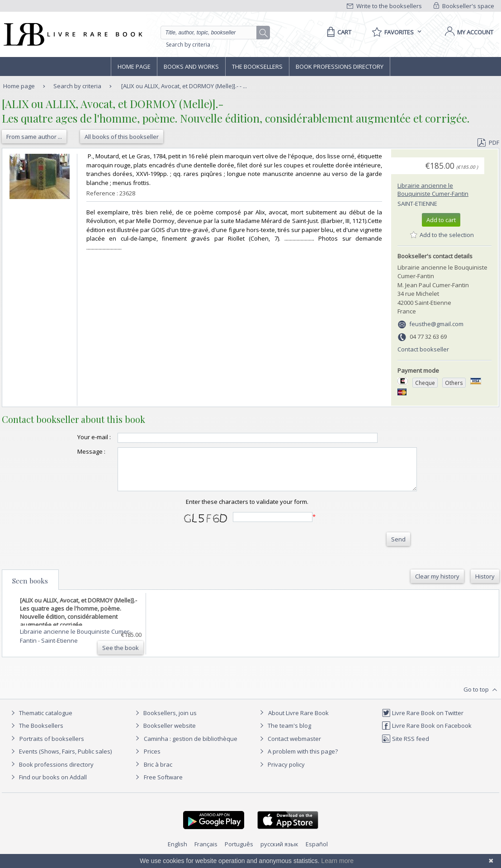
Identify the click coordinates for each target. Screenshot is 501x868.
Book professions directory (340, 66)
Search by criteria (188, 45)
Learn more (337, 861)
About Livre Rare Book (298, 721)
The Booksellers (257, 66)
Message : (73, 451)
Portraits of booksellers (52, 747)
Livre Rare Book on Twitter (423, 721)
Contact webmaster (289, 747)
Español (317, 852)
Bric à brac (158, 773)
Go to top (481, 698)
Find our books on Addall (48, 785)
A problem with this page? (298, 759)
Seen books (30, 589)
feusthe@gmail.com (436, 324)
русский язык (279, 852)
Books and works (191, 66)
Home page (134, 66)
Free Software (163, 785)
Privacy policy (281, 773)
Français (206, 852)
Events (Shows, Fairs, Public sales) (60, 759)
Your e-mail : (76, 437)
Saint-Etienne (417, 204)
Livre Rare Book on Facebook (427, 734)
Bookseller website (164, 734)
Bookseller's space (464, 6)
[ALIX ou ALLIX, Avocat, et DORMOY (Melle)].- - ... (184, 86)
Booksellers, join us (165, 721)
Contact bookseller (423, 349)
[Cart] (338, 32)
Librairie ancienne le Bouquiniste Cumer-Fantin (433, 190)
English (177, 852)
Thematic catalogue (40, 721)
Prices (152, 759)
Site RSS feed (405, 747)
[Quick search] (213, 33)
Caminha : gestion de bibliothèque (191, 747)
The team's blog (284, 734)
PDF (488, 142)
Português (239, 852)
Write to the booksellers (384, 6)
